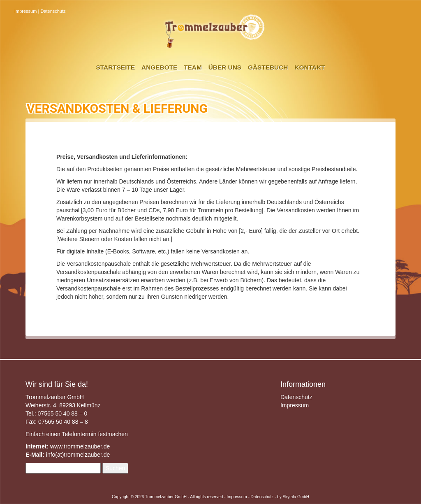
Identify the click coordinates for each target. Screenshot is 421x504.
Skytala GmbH (296, 497)
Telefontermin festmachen (95, 434)
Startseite (116, 67)
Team (193, 67)
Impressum (25, 11)
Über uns (225, 67)
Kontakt (310, 67)
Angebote (159, 67)
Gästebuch (268, 67)
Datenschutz (53, 11)
